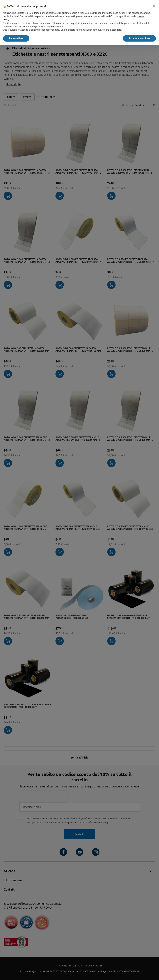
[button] (154, 6)
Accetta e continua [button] (139, 38)
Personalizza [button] (16, 38)
